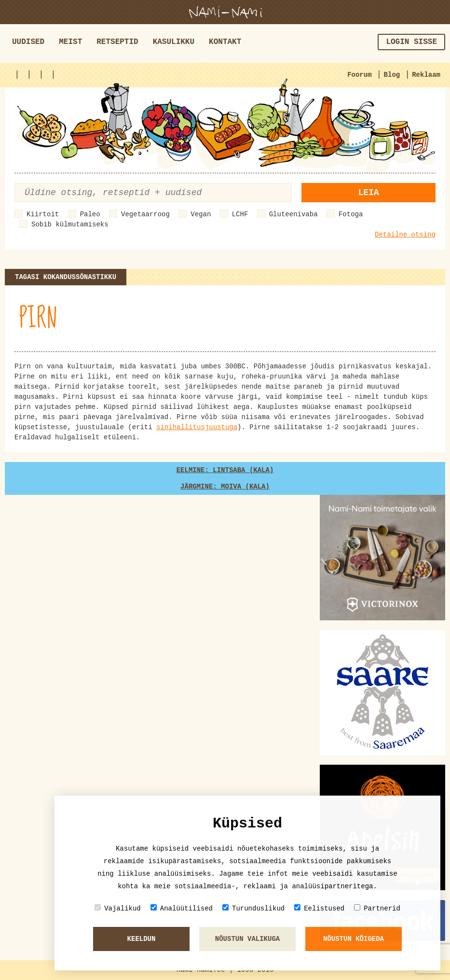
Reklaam (426, 75)
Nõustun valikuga (247, 939)
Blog (392, 75)
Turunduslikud (253, 908)
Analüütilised (182, 908)
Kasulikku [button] (174, 42)
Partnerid (377, 908)
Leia (369, 193)
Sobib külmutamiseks (70, 224)
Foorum (359, 75)
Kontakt (225, 42)
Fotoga (351, 214)
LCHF (240, 214)
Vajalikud (118, 908)
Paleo (90, 214)
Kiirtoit (43, 214)
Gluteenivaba (293, 214)
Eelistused (319, 908)
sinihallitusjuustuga (197, 427)
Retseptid (117, 42)
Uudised (28, 42)
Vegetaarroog (145, 214)
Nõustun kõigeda (354, 939)
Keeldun (142, 939)
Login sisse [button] (411, 42)
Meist (70, 42)
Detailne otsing (405, 235)
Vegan (201, 214)
